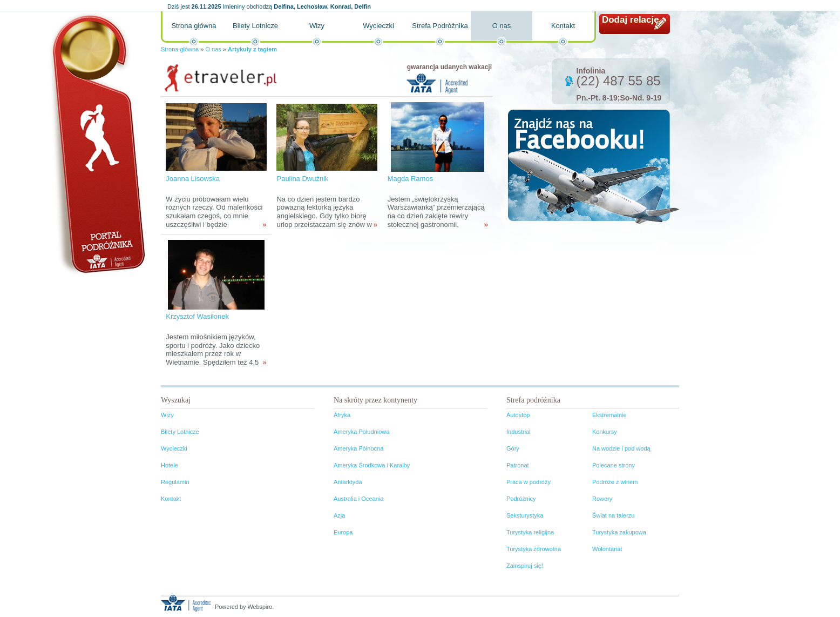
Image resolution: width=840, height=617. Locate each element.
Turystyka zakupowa (619, 532)
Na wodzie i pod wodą (621, 448)
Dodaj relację (631, 20)
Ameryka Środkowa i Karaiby (372, 465)
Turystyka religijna (530, 532)
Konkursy (605, 432)
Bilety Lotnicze (255, 26)
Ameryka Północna (358, 448)
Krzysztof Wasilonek (197, 316)
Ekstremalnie (609, 415)
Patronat (518, 465)
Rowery (602, 499)
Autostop (518, 415)
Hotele (170, 465)
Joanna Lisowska (193, 179)
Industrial (519, 432)
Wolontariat (607, 549)
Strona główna (194, 26)
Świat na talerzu (613, 515)
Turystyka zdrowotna (534, 549)
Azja (339, 515)
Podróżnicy (521, 499)
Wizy (317, 26)
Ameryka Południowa (361, 432)
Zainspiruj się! (525, 566)
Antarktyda (348, 482)
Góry (513, 448)
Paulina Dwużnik (302, 179)
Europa (343, 532)
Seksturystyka (525, 515)
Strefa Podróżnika (440, 26)
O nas (502, 26)
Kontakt (563, 26)
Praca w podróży (529, 482)
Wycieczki (378, 26)
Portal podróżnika (97, 143)
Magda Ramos (411, 179)
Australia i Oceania (358, 499)
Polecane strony (614, 465)
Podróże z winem (615, 482)
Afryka (342, 415)
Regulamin (175, 482)
